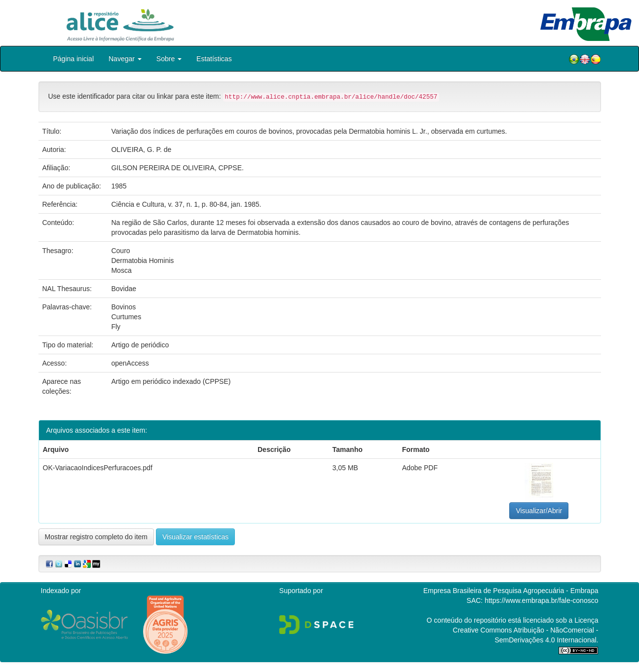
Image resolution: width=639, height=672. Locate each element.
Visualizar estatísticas (195, 537)
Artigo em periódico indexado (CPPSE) (171, 381)
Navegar (125, 59)
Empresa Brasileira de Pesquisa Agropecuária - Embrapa (511, 591)
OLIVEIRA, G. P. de (141, 149)
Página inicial (74, 59)
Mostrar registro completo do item (96, 537)
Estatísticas (214, 59)
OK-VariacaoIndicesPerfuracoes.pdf (98, 468)
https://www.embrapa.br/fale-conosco (541, 600)
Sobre (169, 59)
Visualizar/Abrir (539, 511)
